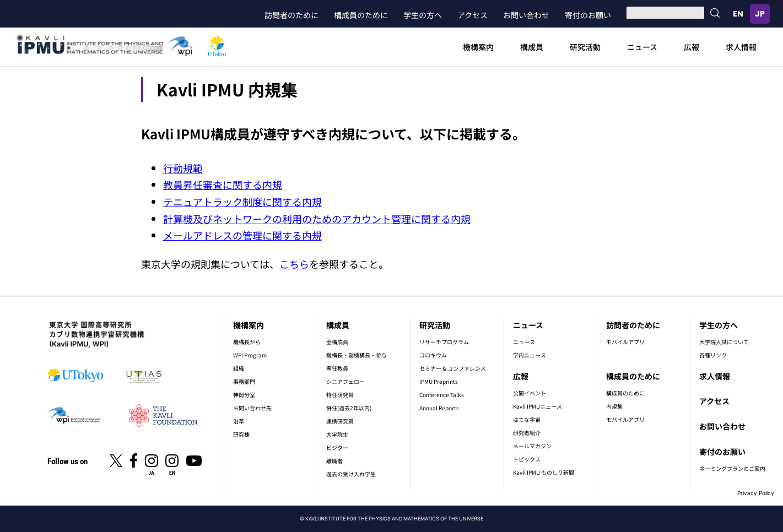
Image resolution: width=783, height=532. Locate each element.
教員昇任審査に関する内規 (223, 184)
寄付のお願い (588, 15)
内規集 (614, 406)
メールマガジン (532, 446)
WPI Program (250, 355)
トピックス (527, 459)
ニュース (642, 47)
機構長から (247, 342)
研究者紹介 (527, 433)
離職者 (334, 461)
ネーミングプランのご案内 (732, 468)
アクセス (472, 15)
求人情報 (741, 47)
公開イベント (530, 393)
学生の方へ (423, 15)
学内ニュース (530, 355)
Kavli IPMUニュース (538, 406)
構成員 (532, 47)
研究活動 (585, 47)
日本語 (760, 14)
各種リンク (713, 355)
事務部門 (244, 381)
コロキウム (433, 355)
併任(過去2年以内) (349, 408)
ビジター (337, 447)
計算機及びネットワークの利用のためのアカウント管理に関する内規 (317, 219)
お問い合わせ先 (252, 408)
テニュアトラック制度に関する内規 (242, 202)
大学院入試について (724, 342)
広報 (692, 47)
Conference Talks (442, 395)
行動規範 (183, 168)
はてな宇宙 (527, 419)
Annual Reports (439, 408)
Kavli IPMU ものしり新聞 (544, 472)
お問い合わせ (526, 15)
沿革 (239, 421)
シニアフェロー (345, 381)
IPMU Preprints (439, 381)
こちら (294, 264)
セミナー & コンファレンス (453, 368)
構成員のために (361, 15)
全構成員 (337, 342)
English (738, 14)
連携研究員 (340, 421)
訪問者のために (291, 15)
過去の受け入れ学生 (351, 474)
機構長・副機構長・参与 (357, 355)
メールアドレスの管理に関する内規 (242, 235)
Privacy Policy (756, 493)
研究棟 (241, 434)
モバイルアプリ (625, 342)
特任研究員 (340, 395)
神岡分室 (244, 395)
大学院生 (337, 434)
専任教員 (337, 368)
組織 (239, 368)
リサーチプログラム (444, 342)
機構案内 (478, 47)
